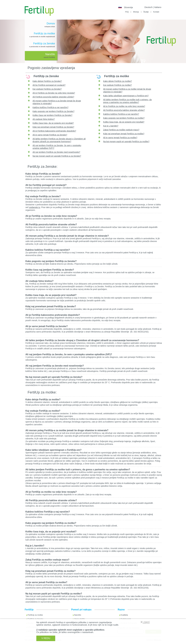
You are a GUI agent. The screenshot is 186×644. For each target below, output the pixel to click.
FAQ (127, 12)
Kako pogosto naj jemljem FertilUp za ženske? (53, 111)
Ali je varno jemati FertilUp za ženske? (50, 135)
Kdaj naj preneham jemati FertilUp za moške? (124, 134)
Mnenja (136, 12)
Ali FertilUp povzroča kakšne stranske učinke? (53, 97)
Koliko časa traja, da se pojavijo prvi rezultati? (53, 123)
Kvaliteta (124, 615)
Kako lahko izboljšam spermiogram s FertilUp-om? (126, 96)
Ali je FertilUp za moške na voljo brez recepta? (124, 106)
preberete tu (35, 207)
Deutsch (148, 7)
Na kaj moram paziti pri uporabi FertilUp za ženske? (54, 377)
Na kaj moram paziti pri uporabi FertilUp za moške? (126, 142)
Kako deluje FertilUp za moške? (118, 81)
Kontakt (156, 12)
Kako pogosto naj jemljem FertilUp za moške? (124, 118)
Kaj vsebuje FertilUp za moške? (117, 85)
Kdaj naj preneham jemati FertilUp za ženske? (53, 127)
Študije (146, 12)
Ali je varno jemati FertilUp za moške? (120, 138)
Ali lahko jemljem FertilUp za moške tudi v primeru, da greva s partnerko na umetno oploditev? (78, 470)
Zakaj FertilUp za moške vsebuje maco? (121, 130)
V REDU (46, 638)
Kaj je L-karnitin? (111, 126)
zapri (145, 622)
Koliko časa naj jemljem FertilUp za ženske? (52, 115)
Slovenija (128, 7)
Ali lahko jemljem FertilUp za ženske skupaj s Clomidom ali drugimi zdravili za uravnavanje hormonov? (82, 340)
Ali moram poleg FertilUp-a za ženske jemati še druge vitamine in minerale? (67, 236)
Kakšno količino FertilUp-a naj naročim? (50, 107)
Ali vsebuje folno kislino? (44, 119)
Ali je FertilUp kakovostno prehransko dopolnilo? (54, 131)
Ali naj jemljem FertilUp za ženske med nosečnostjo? (56, 152)
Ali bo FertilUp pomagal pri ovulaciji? (49, 85)
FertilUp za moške (35, 615)
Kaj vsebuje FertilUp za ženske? (47, 89)
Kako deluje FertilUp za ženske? (47, 81)
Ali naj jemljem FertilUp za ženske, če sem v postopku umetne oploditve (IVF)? (69, 354)
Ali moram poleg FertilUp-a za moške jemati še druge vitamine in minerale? (67, 430)
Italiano (158, 7)
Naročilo (78, 615)
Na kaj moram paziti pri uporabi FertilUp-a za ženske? (57, 156)
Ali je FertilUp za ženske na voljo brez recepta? (54, 93)
